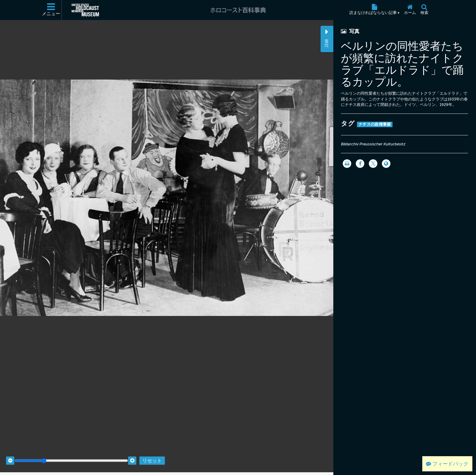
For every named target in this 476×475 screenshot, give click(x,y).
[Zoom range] (71, 455)
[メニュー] (51, 10)
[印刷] (347, 164)
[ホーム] (410, 10)
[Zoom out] (10, 455)
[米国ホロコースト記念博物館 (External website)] (85, 10)
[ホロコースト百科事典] (238, 10)
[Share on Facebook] (360, 164)
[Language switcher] (386, 164)
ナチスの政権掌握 (375, 124)
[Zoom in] (132, 455)
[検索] (424, 10)
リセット (152, 455)
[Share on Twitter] (373, 164)
